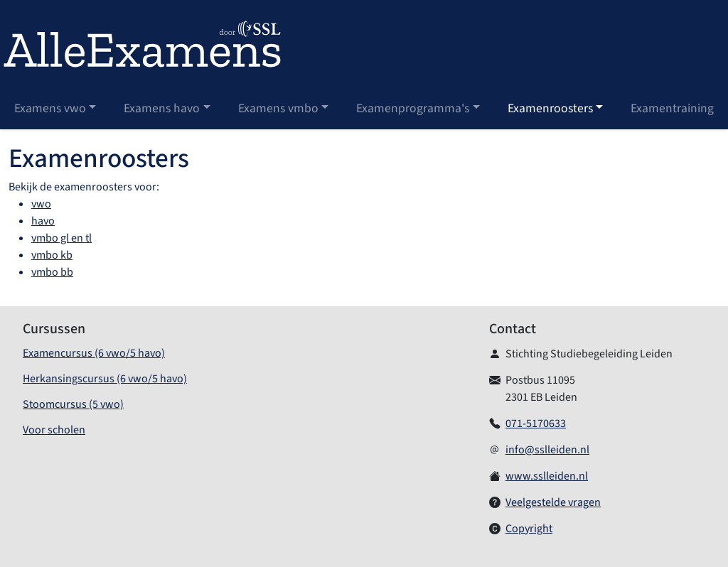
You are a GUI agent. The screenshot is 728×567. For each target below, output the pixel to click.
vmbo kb (52, 255)
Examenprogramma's (413, 108)
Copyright (529, 529)
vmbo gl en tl (61, 238)
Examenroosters (550, 108)
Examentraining (672, 108)
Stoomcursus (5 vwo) (73, 404)
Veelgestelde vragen (553, 502)
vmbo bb (52, 272)
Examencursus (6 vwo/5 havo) (94, 353)
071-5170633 (536, 423)
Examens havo (162, 108)
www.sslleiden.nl (547, 476)
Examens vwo (50, 108)
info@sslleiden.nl (547, 450)
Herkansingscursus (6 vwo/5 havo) (105, 379)
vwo (41, 204)
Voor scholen (54, 430)
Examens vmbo (278, 108)
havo (43, 221)
